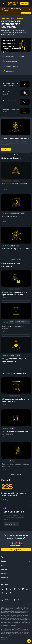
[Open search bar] (19, 3)
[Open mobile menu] (31, 3)
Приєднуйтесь (16, 550)
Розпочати (6, 149)
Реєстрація (24, 3)
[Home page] (12, 3)
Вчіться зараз (26, 13)
